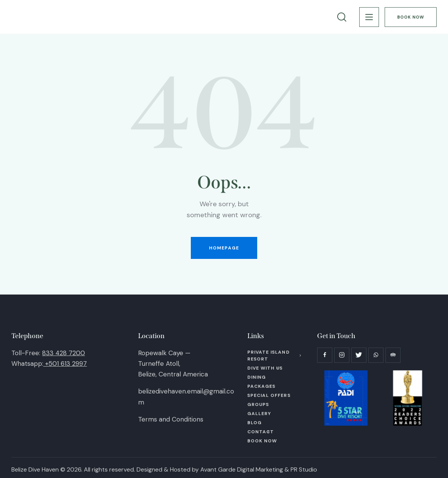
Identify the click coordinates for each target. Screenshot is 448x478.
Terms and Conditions (171, 419)
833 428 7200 (64, 353)
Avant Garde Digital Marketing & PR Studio (259, 469)
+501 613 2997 (66, 364)
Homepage (224, 248)
